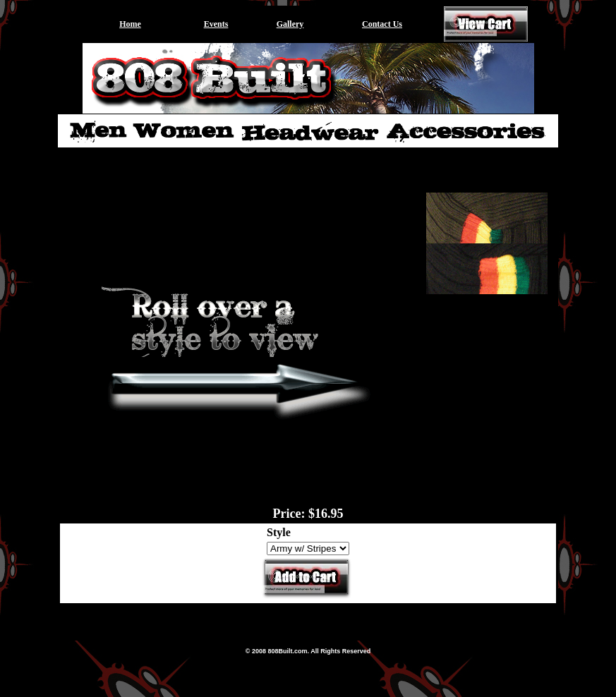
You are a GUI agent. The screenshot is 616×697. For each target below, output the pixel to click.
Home (130, 24)
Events (216, 24)
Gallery (290, 24)
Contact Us (382, 24)
